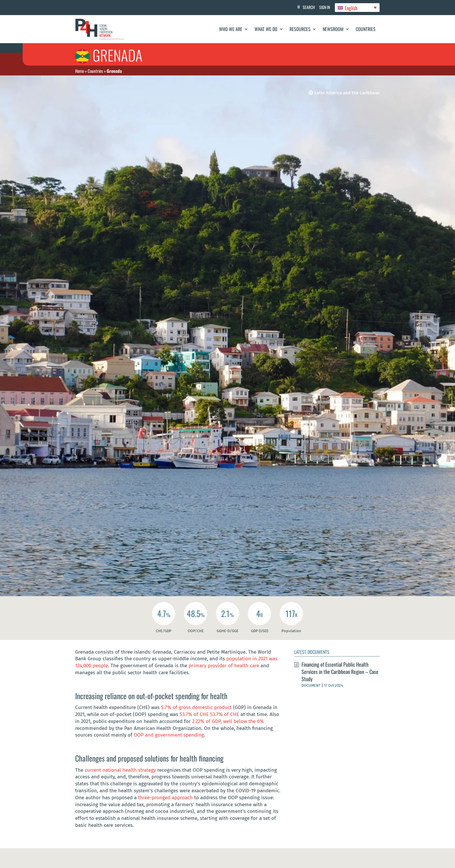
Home (80, 71)
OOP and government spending (169, 735)
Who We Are (231, 29)
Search (306, 7)
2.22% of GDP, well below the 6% (228, 721)
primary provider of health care (224, 666)
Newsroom (333, 29)
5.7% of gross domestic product (197, 707)
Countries (366, 29)
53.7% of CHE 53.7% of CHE (209, 714)
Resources (300, 29)
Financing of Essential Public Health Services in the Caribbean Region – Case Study (340, 672)
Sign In (323, 7)
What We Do (266, 29)
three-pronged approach (165, 798)
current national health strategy (121, 770)
